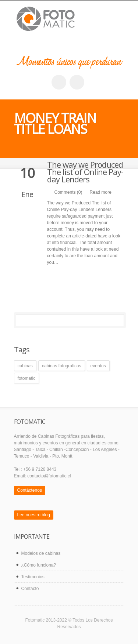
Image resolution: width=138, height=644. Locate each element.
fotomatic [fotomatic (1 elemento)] (27, 378)
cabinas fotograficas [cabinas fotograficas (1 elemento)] (62, 366)
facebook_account (59, 82)
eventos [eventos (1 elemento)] (98, 366)
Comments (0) (68, 192)
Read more (101, 192)
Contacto (30, 589)
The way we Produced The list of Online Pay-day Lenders (85, 172)
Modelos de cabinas (41, 553)
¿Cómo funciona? (39, 565)
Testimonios (33, 577)
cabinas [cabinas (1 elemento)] (25, 366)
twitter (77, 82)
